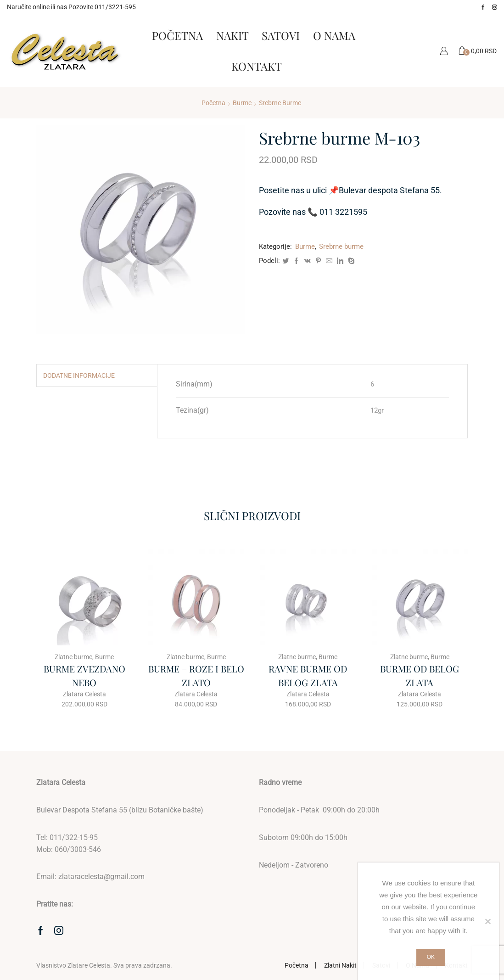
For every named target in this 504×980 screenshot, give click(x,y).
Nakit (232, 35)
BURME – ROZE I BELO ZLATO (196, 675)
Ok (431, 957)
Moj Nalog (444, 51)
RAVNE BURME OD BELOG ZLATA (308, 675)
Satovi (281, 35)
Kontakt (257, 66)
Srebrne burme (280, 103)
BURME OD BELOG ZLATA (420, 675)
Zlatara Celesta (84, 694)
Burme (242, 103)
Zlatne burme (73, 657)
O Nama (334, 35)
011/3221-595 (115, 7)
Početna (177, 35)
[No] (487, 921)
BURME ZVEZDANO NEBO (84, 675)
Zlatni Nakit (340, 965)
